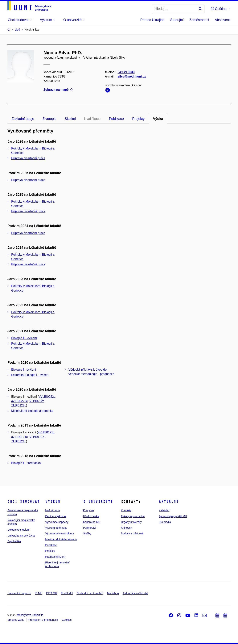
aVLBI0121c (46, 432)
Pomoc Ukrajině (152, 20)
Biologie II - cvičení (24, 338)
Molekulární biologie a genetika (32, 411)
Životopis (49, 119)
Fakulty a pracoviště (133, 516)
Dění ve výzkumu (55, 516)
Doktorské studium (18, 530)
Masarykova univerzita (30, 615)
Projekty (138, 119)
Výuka (158, 119)
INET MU (52, 593)
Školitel (70, 119)
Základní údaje (23, 119)
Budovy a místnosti (132, 533)
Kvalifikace (92, 119)
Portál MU (67, 593)
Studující (177, 20)
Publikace (116, 119)
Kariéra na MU (92, 522)
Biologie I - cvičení (24, 370)
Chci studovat (24, 502)
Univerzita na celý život (21, 536)
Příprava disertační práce (28, 158)
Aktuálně (169, 502)
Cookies (67, 620)
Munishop (113, 593)
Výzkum (53, 502)
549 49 (126, 72)
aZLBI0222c (19, 401)
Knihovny (126, 528)
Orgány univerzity (131, 522)
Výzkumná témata (56, 528)
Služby (87, 533)
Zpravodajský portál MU (173, 516)
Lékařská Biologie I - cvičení (30, 375)
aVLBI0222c (47, 397)
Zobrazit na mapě (58, 90)
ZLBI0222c (19, 405)
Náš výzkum (52, 510)
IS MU (39, 593)
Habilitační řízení (55, 557)
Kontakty (126, 510)
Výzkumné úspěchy (57, 522)
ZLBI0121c (19, 441)
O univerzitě (98, 502)
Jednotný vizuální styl (135, 593)
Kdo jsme (89, 510)
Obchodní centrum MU (90, 593)
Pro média (165, 522)
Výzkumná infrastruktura (60, 533)
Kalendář (164, 510)
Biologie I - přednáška (26, 463)
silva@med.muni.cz (132, 76)
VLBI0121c (37, 437)
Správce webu (16, 620)
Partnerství (90, 528)
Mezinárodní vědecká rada (61, 539)
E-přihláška (14, 541)
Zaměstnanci (199, 20)
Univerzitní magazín (19, 593)
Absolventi (223, 20)
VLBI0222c (37, 401)
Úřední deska (91, 516)
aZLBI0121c (19, 437)
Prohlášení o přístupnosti (43, 620)
